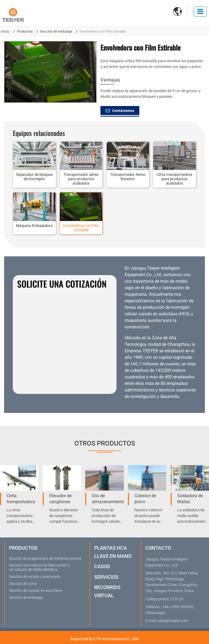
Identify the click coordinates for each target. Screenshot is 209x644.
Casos (102, 566)
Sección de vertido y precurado (35, 577)
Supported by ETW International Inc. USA (104, 639)
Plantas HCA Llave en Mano (113, 552)
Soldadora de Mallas (190, 499)
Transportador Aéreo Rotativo (128, 177)
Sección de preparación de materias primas (45, 559)
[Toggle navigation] (200, 12)
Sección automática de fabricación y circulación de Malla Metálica (39, 568)
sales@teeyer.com (173, 621)
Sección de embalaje (56, 31)
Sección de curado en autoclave (36, 591)
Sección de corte (23, 584)
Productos (25, 31)
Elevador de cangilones (60, 499)
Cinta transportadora (21, 499)
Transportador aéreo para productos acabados (81, 179)
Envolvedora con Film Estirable (81, 228)
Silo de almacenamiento (108, 499)
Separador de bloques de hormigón (34, 177)
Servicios (106, 577)
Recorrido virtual (107, 591)
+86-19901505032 (178, 607)
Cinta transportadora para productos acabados (174, 179)
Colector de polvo (145, 499)
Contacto (158, 548)
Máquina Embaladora (34, 226)
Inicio (5, 31)
